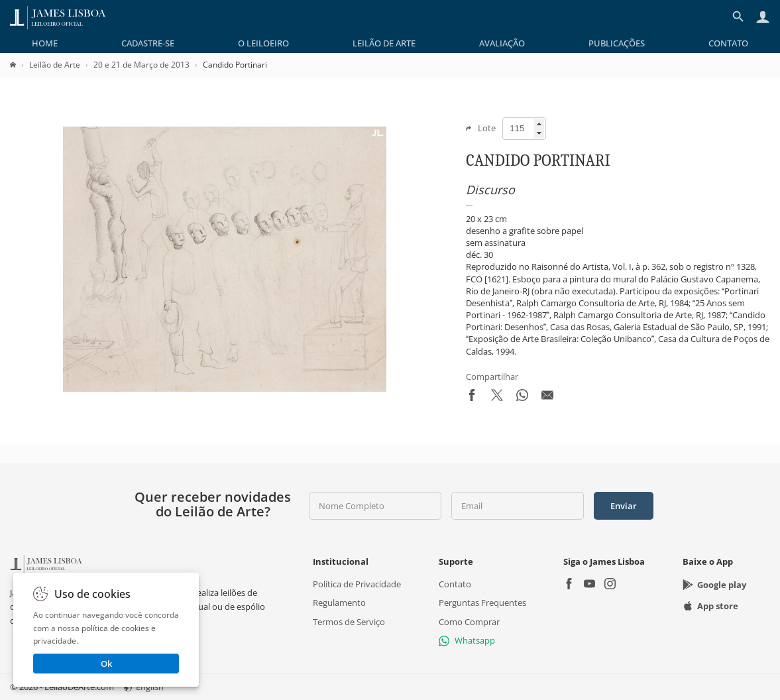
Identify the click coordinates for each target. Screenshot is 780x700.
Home (45, 43)
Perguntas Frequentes (482, 603)
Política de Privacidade (357, 584)
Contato (728, 43)
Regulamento (339, 603)
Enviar (624, 506)
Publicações (617, 43)
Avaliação (502, 43)
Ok (106, 664)
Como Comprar (469, 622)
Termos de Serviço (349, 622)
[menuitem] (45, 43)
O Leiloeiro (263, 43)
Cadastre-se (148, 43)
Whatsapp (467, 640)
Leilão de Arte (384, 43)
